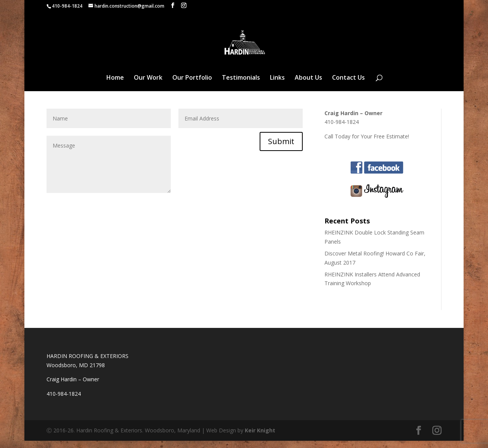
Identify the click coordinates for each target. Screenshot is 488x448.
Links (277, 85)
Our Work (148, 85)
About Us (308, 85)
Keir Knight (260, 438)
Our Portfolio (192, 85)
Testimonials (241, 85)
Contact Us (348, 85)
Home (115, 85)
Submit (281, 149)
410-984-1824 (67, 6)
